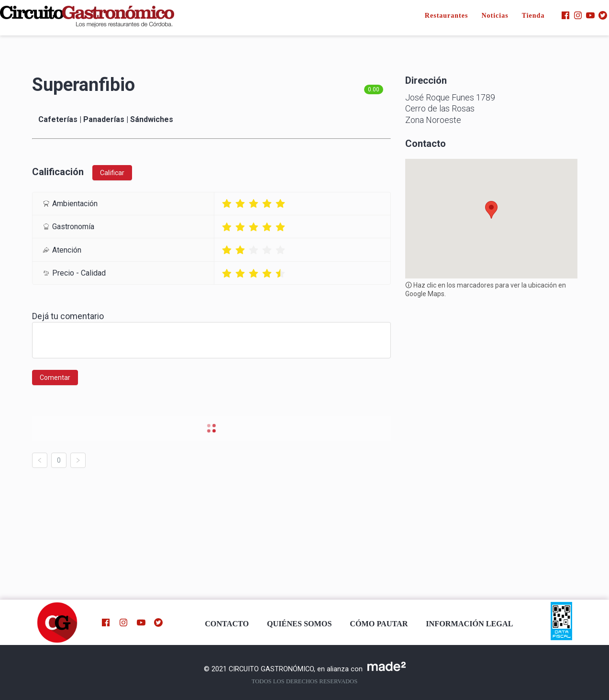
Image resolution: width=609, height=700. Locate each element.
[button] (491, 210)
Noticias (495, 16)
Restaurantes (447, 16)
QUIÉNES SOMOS (299, 624)
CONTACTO (227, 624)
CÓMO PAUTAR (379, 624)
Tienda (533, 16)
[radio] (227, 204)
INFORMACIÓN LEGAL (469, 624)
